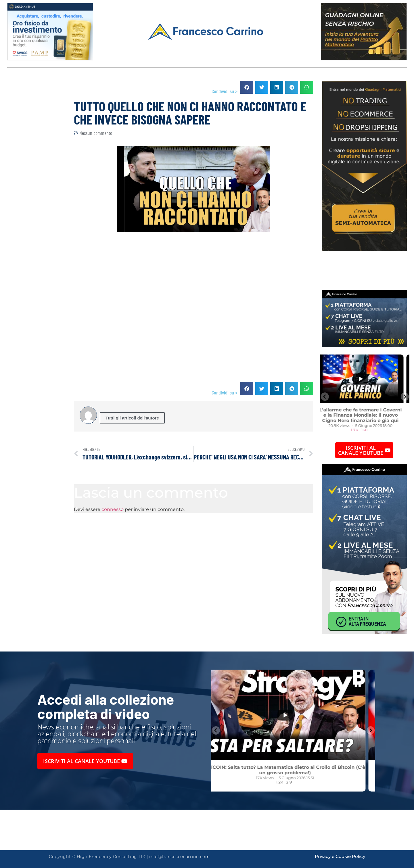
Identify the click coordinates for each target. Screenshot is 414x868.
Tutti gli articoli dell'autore (132, 418)
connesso (113, 509)
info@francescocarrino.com (180, 856)
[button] (247, 87)
